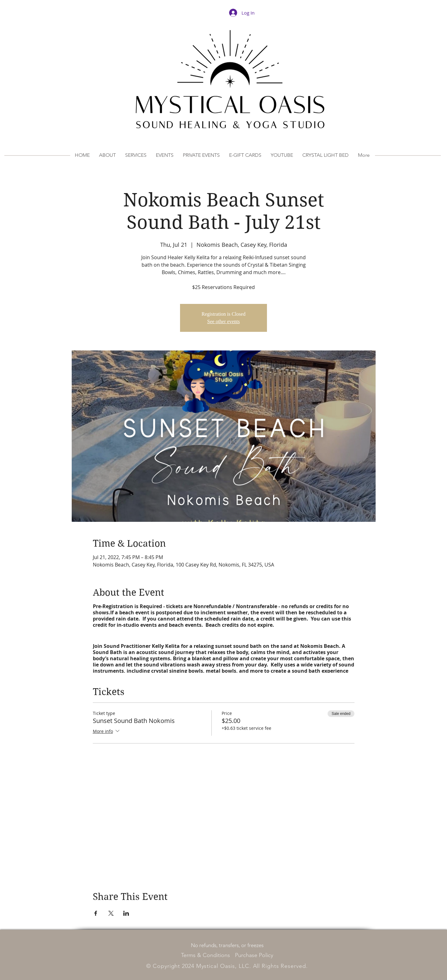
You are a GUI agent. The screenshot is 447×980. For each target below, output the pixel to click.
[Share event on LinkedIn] (126, 913)
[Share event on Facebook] (96, 913)
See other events (224, 321)
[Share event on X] (111, 913)
